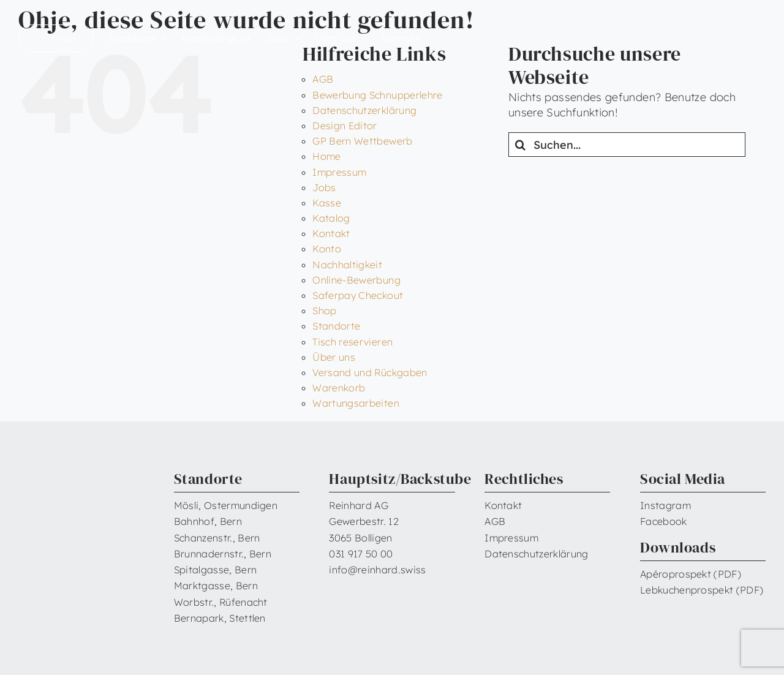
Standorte (336, 326)
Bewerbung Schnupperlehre (378, 95)
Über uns (334, 357)
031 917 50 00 (361, 554)
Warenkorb (339, 388)
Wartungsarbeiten (356, 403)
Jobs (324, 187)
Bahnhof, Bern (208, 521)
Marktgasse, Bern (216, 586)
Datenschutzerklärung (364, 110)
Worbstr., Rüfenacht (221, 602)
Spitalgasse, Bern (215, 570)
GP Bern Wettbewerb (362, 141)
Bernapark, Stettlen (220, 618)
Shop (324, 311)
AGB (323, 79)
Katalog (331, 218)
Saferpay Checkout (358, 295)
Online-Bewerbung (356, 280)
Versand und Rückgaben (370, 372)
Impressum (339, 172)
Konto (327, 249)
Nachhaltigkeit (347, 265)
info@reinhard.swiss (377, 570)
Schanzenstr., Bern (217, 538)
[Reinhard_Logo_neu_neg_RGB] (715, 31)
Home (326, 156)
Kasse (327, 203)
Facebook (664, 521)
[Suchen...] (627, 145)
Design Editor (345, 126)
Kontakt (331, 233)
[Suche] (521, 145)
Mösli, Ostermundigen (226, 505)
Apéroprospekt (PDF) (691, 574)
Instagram (665, 505)
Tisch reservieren (352, 342)
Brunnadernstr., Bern (223, 554)
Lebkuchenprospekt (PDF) (702, 590)
